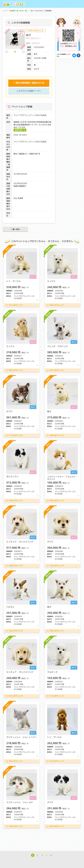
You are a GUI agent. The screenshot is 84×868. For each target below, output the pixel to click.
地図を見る (19, 130)
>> (51, 855)
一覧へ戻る (15, 229)
